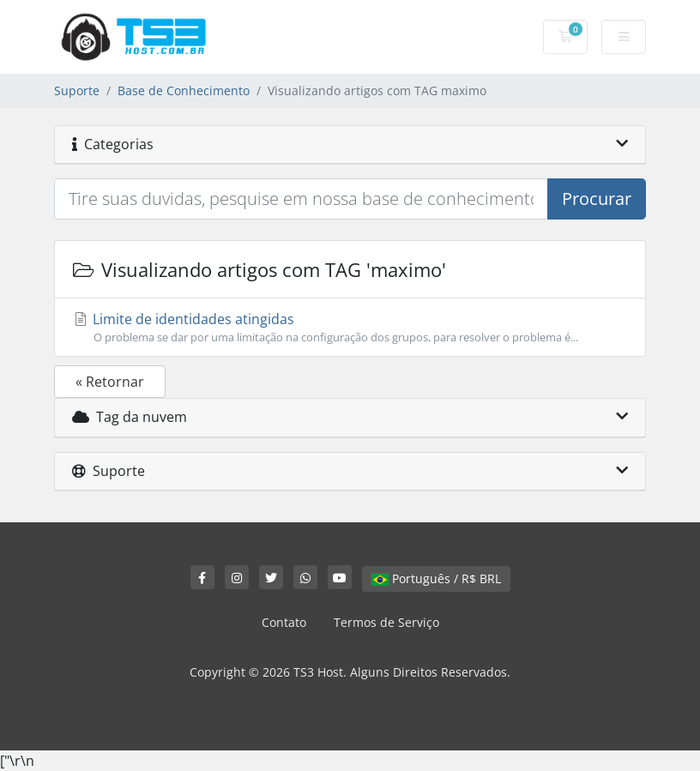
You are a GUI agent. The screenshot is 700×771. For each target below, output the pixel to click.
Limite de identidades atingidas (350, 328)
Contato (284, 622)
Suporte (77, 90)
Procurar (597, 199)
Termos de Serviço (386, 622)
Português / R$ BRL (436, 578)
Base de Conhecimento (184, 90)
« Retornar (110, 382)
